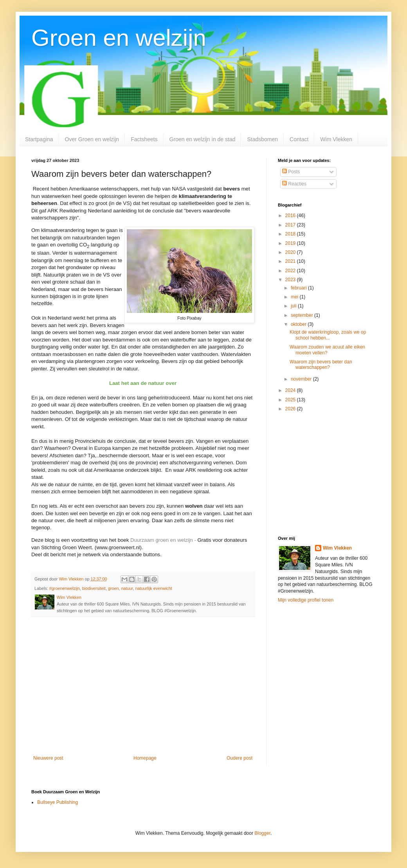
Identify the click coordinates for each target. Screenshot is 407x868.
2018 (291, 234)
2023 (291, 280)
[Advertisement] (143, 691)
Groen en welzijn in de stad (203, 139)
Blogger (262, 833)
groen (113, 588)
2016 (291, 216)
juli (294, 306)
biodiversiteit (94, 588)
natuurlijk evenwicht (154, 588)
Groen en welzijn (119, 38)
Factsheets (144, 139)
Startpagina (39, 139)
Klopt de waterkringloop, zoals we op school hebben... (328, 335)
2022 (291, 271)
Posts (291, 172)
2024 (291, 390)
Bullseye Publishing (58, 802)
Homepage (145, 758)
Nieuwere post (48, 758)
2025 (291, 400)
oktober (299, 324)
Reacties (294, 184)
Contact (299, 139)
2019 (291, 243)
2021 (291, 261)
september (303, 315)
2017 (291, 225)
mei (295, 297)
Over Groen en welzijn (92, 139)
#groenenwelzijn (65, 588)
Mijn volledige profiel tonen (306, 600)
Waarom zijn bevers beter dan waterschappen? (321, 365)
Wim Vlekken (336, 139)
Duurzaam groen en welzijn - (164, 540)
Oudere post (240, 758)
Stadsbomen (262, 139)
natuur (127, 588)
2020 (291, 252)
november (302, 379)
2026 (291, 409)
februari (299, 288)
